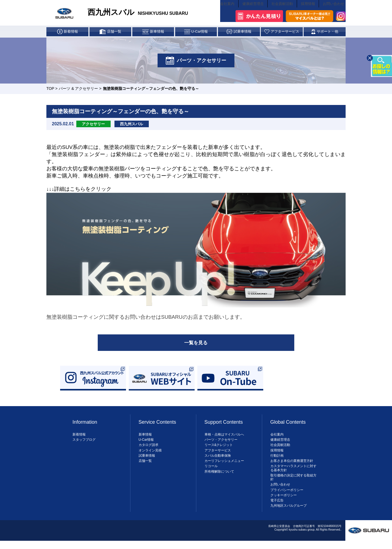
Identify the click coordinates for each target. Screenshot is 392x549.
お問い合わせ (334, 13)
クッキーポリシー (284, 501)
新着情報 (79, 440)
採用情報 (307, 13)
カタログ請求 (149, 451)
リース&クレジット (219, 451)
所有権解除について (219, 477)
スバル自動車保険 (218, 461)
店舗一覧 (145, 467)
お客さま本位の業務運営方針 (292, 467)
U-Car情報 (146, 445)
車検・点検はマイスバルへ (224, 440)
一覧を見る (196, 347)
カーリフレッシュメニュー (224, 467)
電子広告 (277, 506)
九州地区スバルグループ (289, 511)
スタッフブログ (84, 445)
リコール (211, 472)
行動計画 (277, 461)
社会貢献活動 (279, 13)
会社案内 (220, 13)
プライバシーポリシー (287, 496)
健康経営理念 (248, 13)
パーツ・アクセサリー (221, 445)
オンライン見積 (150, 456)
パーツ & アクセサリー (78, 92)
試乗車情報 (147, 461)
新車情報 (145, 440)
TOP (50, 92)
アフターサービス (218, 456)
